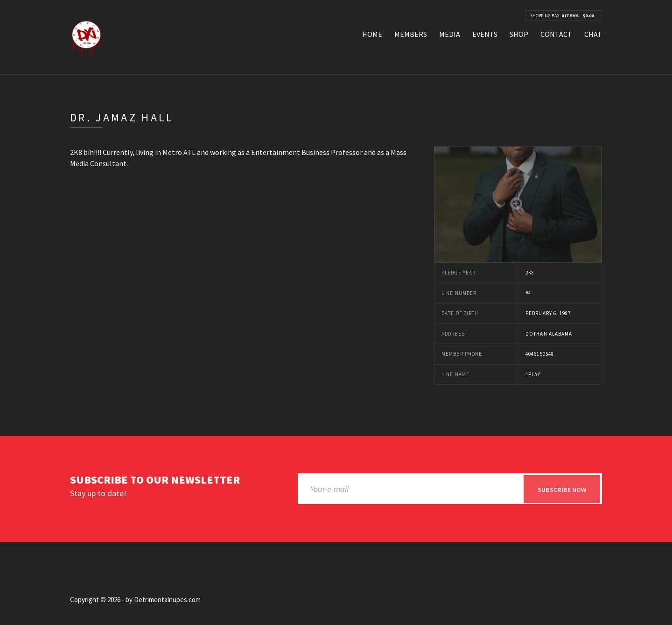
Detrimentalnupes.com (167, 600)
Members (411, 34)
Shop (519, 34)
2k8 (530, 273)
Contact (556, 34)
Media (450, 34)
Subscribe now (562, 490)
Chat (593, 34)
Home (372, 34)
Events (485, 34)
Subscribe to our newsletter (155, 480)
